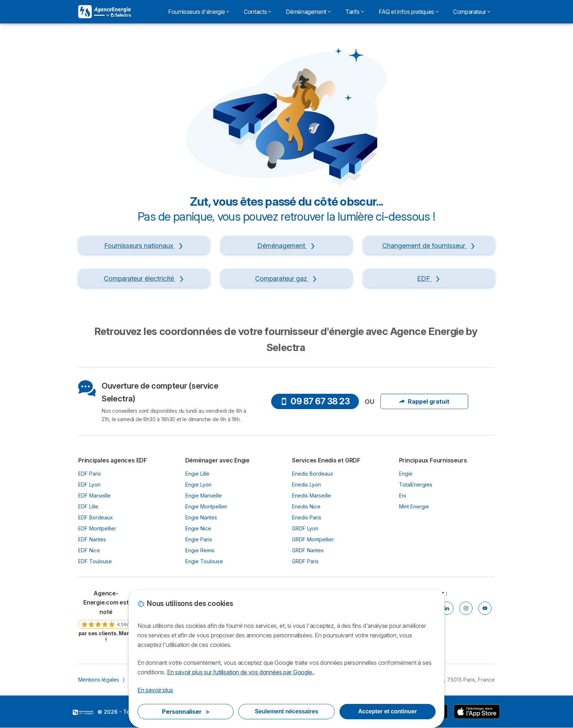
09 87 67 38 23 (315, 401)
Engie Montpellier (206, 506)
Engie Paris (199, 539)
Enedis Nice (306, 506)
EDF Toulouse (95, 561)
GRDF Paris (305, 561)
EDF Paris (90, 474)
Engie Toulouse (204, 561)
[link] (106, 616)
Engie (406, 474)
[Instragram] (466, 608)
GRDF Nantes (308, 550)
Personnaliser (186, 712)
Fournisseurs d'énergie (199, 12)
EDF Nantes (92, 539)
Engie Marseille (204, 496)
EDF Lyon (89, 485)
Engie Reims (200, 550)
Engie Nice (198, 528)
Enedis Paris (307, 517)
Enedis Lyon (306, 485)
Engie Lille (197, 474)
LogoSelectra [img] (83, 712)
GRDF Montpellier (313, 539)
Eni (403, 496)
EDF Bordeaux (96, 517)
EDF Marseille (94, 496)
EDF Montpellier (97, 528)
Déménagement (308, 12)
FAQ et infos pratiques (409, 12)
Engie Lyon (198, 485)
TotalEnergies (416, 485)
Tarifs (355, 12)
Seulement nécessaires (286, 711)
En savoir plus (155, 690)
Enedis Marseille (312, 496)
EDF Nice (89, 550)
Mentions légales (99, 680)
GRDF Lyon (305, 528)
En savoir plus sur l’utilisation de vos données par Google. (240, 672)
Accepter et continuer (388, 711)
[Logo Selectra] (105, 12)
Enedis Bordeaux (313, 474)
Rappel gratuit (424, 401)
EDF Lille (88, 506)
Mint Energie (414, 506)
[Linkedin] (447, 608)
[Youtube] (485, 608)
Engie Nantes (201, 517)
